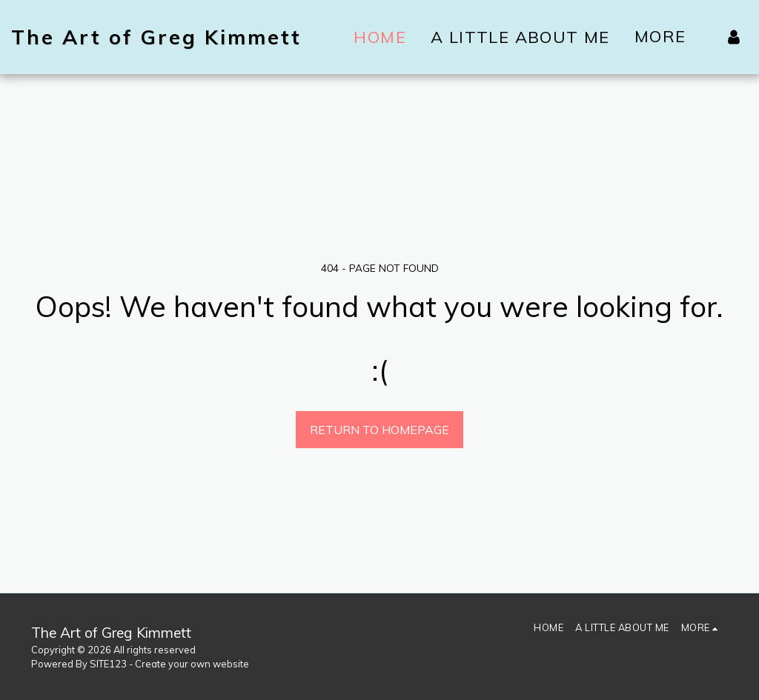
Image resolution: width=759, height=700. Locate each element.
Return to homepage (379, 430)
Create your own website (192, 664)
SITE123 (108, 664)
